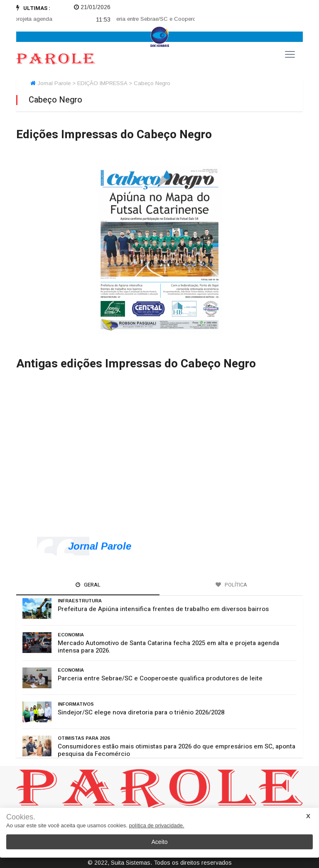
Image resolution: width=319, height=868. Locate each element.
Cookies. (21, 817)
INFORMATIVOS (76, 704)
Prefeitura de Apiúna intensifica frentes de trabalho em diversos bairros (163, 609)
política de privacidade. (157, 825)
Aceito (160, 842)
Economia (71, 635)
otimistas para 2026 (84, 738)
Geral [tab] (88, 585)
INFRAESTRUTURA (80, 601)
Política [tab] (231, 585)
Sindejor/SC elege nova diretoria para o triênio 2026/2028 (141, 712)
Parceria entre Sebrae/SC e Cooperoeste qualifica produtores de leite (160, 678)
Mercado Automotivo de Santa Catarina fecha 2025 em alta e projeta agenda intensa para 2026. (168, 647)
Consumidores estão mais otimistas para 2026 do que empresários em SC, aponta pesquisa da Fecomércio (177, 750)
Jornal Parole (100, 546)
